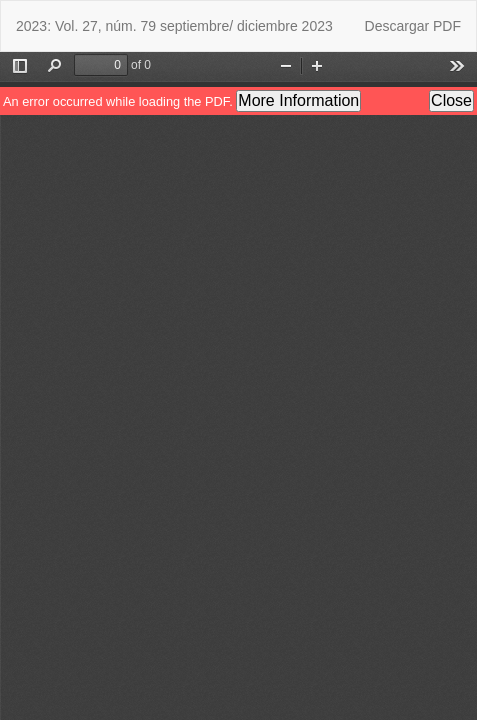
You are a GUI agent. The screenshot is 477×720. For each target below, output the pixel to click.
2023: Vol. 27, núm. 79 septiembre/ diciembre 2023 (174, 26)
